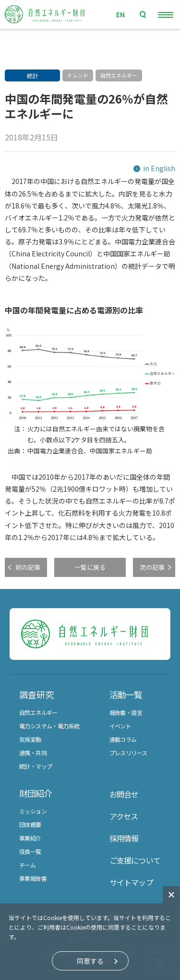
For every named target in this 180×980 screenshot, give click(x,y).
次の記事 (152, 567)
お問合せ (124, 794)
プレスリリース (128, 753)
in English (159, 168)
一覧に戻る (90, 567)
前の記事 (28, 567)
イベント (120, 726)
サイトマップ (131, 882)
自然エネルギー (38, 712)
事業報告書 (33, 878)
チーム (27, 865)
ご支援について (135, 860)
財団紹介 (36, 793)
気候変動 (30, 739)
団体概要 (30, 824)
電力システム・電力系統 (49, 726)
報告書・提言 (126, 712)
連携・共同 (33, 753)
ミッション (33, 811)
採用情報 (124, 838)
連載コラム (123, 739)
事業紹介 (30, 838)
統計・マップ (36, 766)
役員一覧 (30, 851)
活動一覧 (126, 694)
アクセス (124, 816)
